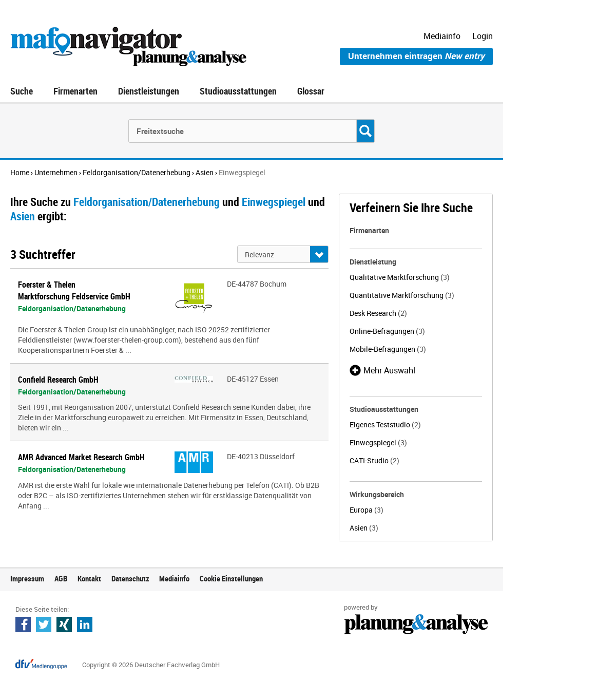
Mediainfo (442, 36)
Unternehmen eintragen (416, 56)
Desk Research (378, 313)
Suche (22, 91)
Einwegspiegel (378, 442)
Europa (367, 510)
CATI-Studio (374, 460)
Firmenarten (75, 91)
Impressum (27, 578)
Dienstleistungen (149, 91)
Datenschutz (130, 578)
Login (483, 36)
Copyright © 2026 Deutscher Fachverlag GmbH (151, 665)
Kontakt (89, 578)
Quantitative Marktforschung (402, 295)
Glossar (311, 91)
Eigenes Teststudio (385, 424)
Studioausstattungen (238, 91)
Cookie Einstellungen (231, 578)
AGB (61, 578)
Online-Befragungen (387, 331)
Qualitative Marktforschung (400, 277)
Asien (364, 528)
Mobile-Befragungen (388, 349)
